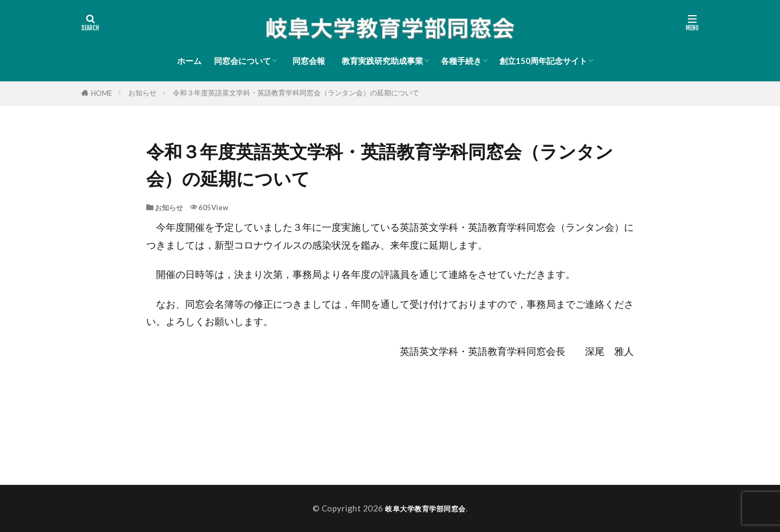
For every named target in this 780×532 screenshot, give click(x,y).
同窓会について (242, 61)
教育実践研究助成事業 (382, 61)
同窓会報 (311, 61)
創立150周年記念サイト (543, 61)
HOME (102, 93)
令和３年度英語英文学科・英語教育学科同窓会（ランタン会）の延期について (296, 93)
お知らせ (142, 93)
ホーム (189, 61)
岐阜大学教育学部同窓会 (425, 508)
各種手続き (461, 61)
